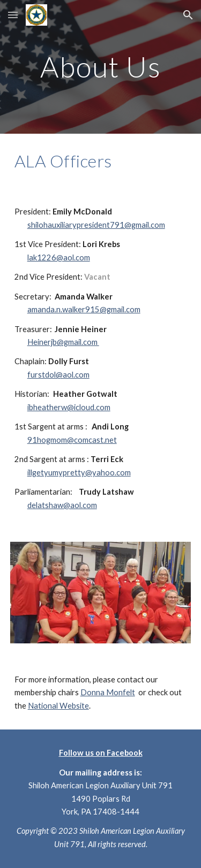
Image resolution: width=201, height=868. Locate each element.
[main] (101, 67)
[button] (13, 15)
